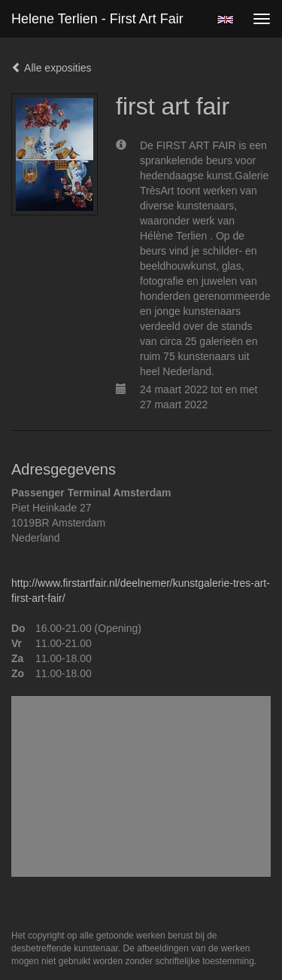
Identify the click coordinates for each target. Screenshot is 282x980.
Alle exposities (52, 68)
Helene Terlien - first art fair (97, 19)
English (225, 20)
